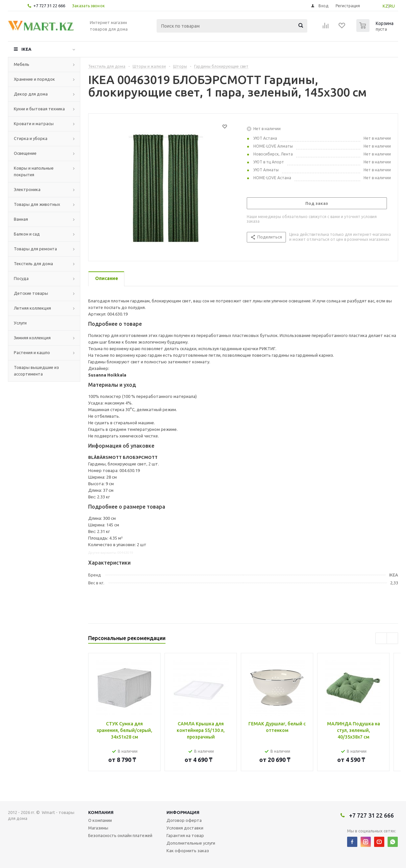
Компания (101, 812)
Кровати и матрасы (34, 124)
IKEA (26, 49)
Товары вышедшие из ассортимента (36, 371)
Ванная (21, 219)
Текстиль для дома (33, 264)
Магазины (98, 828)
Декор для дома (31, 94)
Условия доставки (185, 828)
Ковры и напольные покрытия (34, 171)
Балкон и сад (27, 234)
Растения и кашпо (32, 352)
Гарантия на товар (185, 835)
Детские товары (31, 293)
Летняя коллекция (32, 308)
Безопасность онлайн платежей (120, 835)
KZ (385, 6)
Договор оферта (184, 820)
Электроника (27, 189)
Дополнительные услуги (191, 843)
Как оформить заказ (188, 851)
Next (392, 638)
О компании (100, 820)
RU (392, 6)
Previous (381, 638)
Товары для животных (37, 204)
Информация (183, 812)
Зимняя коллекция (32, 338)
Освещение (25, 153)
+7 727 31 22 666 (49, 6)
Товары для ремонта (35, 249)
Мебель (22, 64)
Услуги (20, 323)
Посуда (21, 278)
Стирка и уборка (31, 138)
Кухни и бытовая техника (39, 109)
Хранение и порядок (34, 79)
